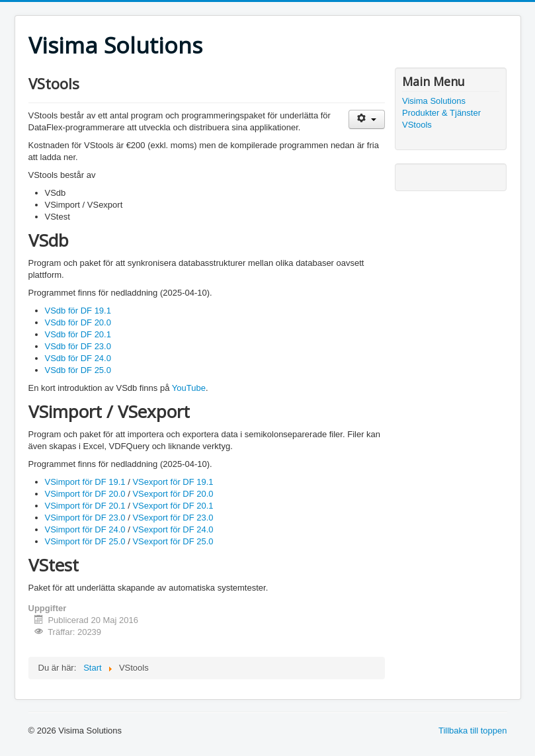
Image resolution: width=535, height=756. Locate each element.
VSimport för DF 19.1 (85, 482)
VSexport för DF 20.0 (173, 494)
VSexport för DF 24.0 (173, 529)
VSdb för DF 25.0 (78, 370)
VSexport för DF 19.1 (173, 482)
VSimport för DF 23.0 (85, 518)
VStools (417, 125)
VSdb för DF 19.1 (78, 311)
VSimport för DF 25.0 (85, 541)
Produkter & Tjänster (441, 113)
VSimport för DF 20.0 (85, 494)
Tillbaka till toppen (473, 731)
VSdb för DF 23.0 (78, 346)
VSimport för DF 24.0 (85, 529)
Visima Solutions (434, 101)
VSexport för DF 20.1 (173, 506)
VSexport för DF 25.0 (173, 541)
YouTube (189, 388)
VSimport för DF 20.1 (85, 506)
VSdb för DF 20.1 (78, 334)
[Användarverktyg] (367, 119)
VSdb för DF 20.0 (78, 322)
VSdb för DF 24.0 (78, 358)
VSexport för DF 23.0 (173, 518)
